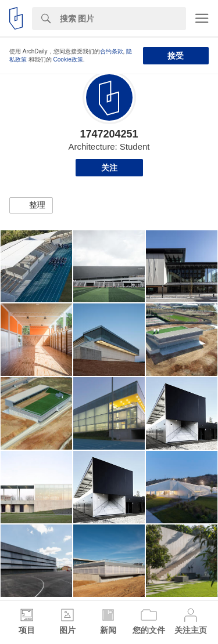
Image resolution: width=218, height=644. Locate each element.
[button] (31, 205)
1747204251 (109, 134)
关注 (109, 168)
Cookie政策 (68, 59)
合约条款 (112, 51)
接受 (176, 56)
